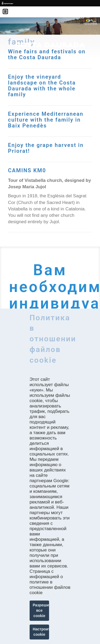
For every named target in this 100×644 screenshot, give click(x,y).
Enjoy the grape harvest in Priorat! (46, 148)
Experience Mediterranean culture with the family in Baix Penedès (46, 120)
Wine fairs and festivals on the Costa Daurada (47, 54)
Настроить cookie (41, 632)
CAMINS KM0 (27, 170)
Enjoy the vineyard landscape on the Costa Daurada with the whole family (42, 86)
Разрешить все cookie (41, 610)
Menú (8, 8)
